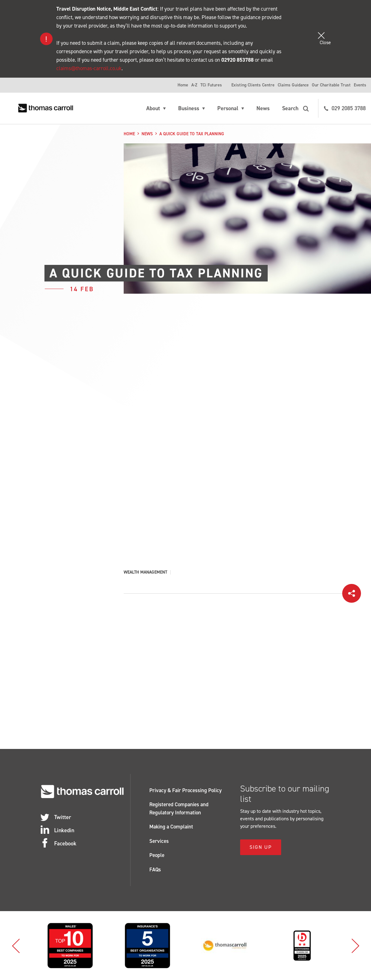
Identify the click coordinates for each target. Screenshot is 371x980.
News (263, 108)
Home (183, 85)
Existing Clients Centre (253, 85)
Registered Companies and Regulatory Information (179, 808)
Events (360, 85)
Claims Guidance (293, 85)
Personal (228, 108)
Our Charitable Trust (331, 85)
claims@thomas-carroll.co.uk (89, 68)
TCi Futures (211, 85)
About (153, 108)
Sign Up (261, 847)
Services (159, 841)
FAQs (155, 869)
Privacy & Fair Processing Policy (185, 790)
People (157, 855)
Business (189, 108)
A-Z (194, 85)
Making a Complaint (171, 827)
